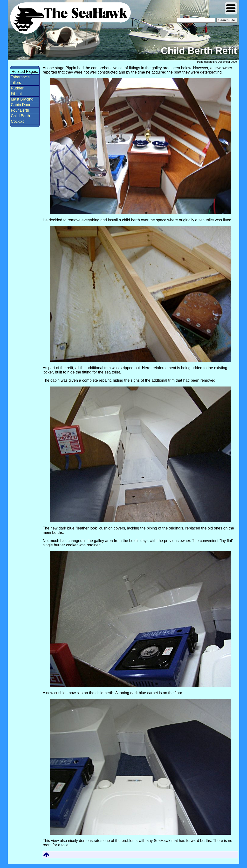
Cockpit (17, 121)
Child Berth (20, 116)
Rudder (17, 88)
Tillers (16, 83)
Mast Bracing (22, 99)
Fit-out (16, 94)
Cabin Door (21, 105)
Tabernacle (20, 77)
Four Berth (20, 110)
